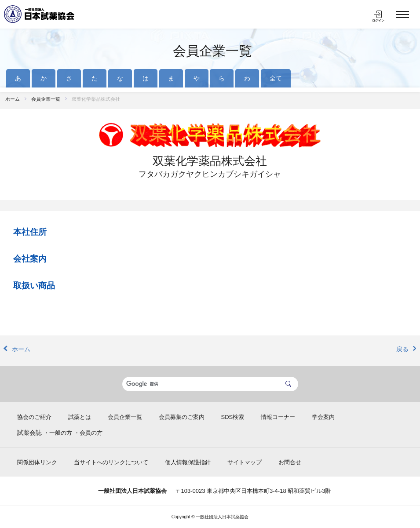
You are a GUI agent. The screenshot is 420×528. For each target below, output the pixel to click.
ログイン (378, 20)
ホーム (13, 99)
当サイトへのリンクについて (111, 462)
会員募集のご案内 (182, 417)
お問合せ (290, 462)
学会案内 (323, 417)
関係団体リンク (37, 462)
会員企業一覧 (212, 51)
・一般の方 (58, 433)
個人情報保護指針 (188, 462)
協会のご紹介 (34, 417)
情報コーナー (278, 417)
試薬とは (80, 417)
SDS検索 (233, 417)
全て (276, 78)
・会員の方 (88, 433)
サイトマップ (245, 462)
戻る (402, 349)
